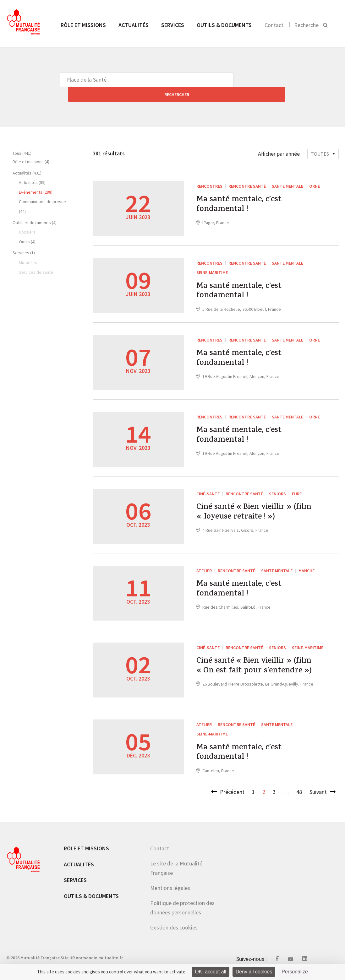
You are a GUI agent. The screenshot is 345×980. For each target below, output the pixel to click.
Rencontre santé (247, 171)
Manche (307, 561)
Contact (274, 25)
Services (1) (24, 238)
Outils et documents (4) (35, 208)
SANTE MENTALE (287, 171)
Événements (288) (36, 177)
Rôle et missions (83, 25)
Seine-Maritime (212, 258)
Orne (315, 171)
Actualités (134, 25)
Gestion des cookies (174, 931)
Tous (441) (22, 138)
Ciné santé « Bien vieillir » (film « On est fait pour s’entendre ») (254, 666)
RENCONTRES (209, 171)
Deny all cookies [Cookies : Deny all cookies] (254, 972)
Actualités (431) (27, 158)
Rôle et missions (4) (31, 147)
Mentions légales (170, 891)
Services (173, 25)
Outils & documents (224, 25)
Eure (297, 484)
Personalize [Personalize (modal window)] (295, 972)
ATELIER (204, 561)
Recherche (306, 25)
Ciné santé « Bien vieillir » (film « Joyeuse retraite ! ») (255, 506)
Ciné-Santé (208, 484)
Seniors (277, 484)
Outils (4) (27, 227)
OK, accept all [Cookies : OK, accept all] (211, 972)
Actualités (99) (32, 168)
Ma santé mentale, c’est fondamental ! (247, 193)
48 (299, 795)
